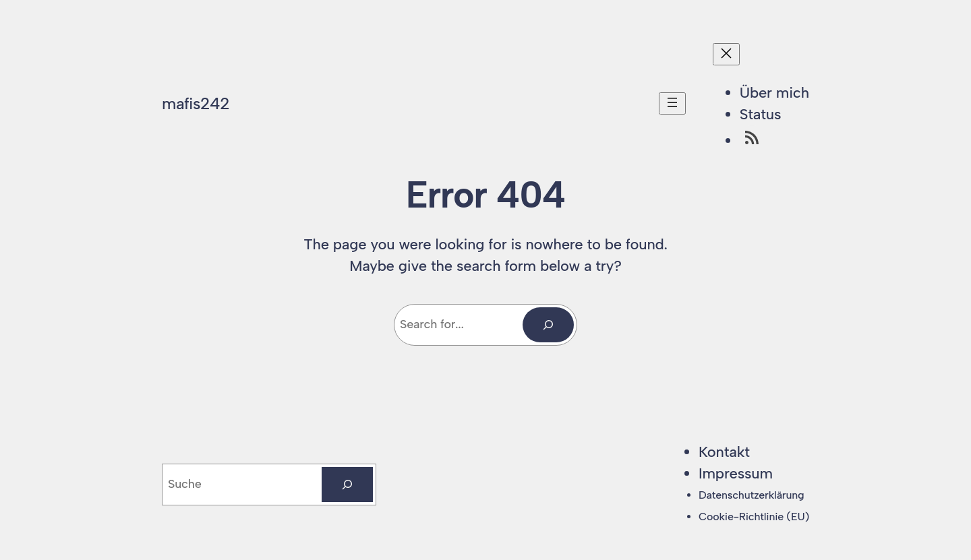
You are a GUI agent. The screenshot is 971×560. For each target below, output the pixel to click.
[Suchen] (347, 485)
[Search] (548, 325)
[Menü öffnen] (672, 103)
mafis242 (196, 103)
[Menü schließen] (726, 54)
